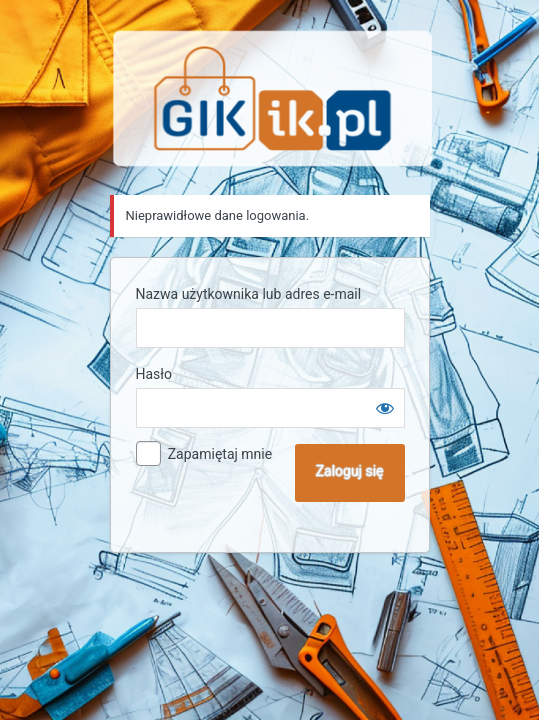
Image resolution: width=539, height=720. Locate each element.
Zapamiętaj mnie (220, 454)
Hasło (154, 374)
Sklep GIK (273, 98)
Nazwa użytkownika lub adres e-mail (249, 294)
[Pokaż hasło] (385, 408)
